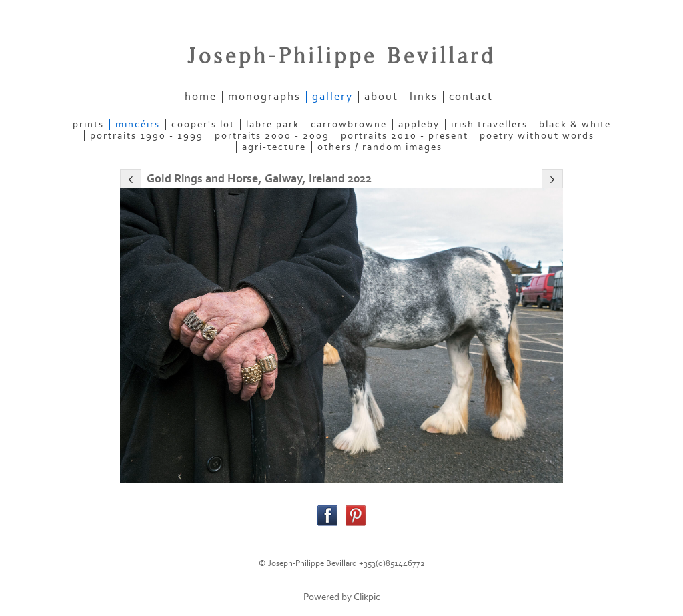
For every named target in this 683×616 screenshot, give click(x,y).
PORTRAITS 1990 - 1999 (147, 136)
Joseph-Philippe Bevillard (341, 57)
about (381, 97)
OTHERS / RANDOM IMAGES (380, 147)
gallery (332, 97)
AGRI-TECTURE (274, 147)
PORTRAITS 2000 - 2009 (272, 136)
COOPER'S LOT (203, 124)
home (201, 97)
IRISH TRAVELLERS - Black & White (531, 124)
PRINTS (88, 124)
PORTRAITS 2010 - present (405, 136)
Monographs (264, 97)
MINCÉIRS (138, 124)
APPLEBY (419, 124)
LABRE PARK (273, 124)
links (424, 97)
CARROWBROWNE (349, 124)
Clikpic (367, 597)
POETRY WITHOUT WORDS (537, 136)
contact (471, 97)
